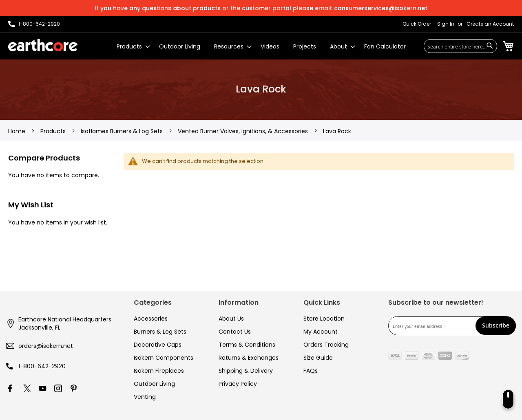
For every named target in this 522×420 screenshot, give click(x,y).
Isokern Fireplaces (159, 371)
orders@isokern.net (46, 346)
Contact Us (235, 332)
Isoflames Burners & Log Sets (123, 131)
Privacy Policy (238, 384)
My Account (321, 332)
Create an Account (490, 24)
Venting (145, 397)
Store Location (324, 319)
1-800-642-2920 (42, 366)
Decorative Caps (158, 345)
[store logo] (43, 45)
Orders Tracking (326, 345)
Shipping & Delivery (246, 371)
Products (54, 131)
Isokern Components (164, 358)
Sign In (446, 24)
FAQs (311, 371)
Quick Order (417, 24)
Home (18, 131)
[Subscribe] (496, 326)
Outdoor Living (154, 384)
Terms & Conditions (247, 345)
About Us (231, 319)
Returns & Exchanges (249, 358)
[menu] (261, 47)
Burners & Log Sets (160, 332)
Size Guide (318, 358)
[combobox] (460, 46)
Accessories (151, 319)
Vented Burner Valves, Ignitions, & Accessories (244, 131)
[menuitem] (131, 47)
